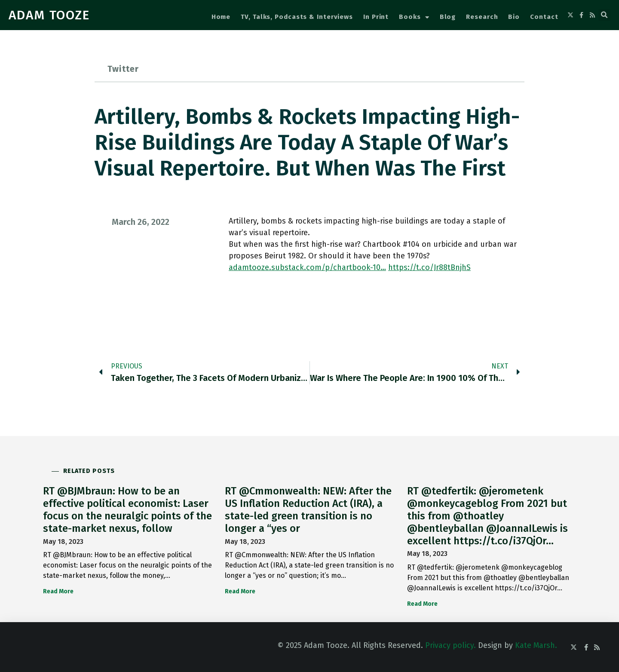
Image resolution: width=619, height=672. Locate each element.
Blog (448, 17)
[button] (604, 15)
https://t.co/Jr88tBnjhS (429, 267)
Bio (514, 17)
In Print (376, 17)
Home (221, 17)
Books (414, 17)
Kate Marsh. (536, 645)
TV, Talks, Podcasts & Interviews (297, 17)
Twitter (123, 69)
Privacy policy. (450, 645)
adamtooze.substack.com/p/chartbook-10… (307, 267)
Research (482, 17)
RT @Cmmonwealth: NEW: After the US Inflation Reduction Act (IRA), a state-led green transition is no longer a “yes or (308, 509)
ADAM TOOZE (49, 15)
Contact (544, 17)
